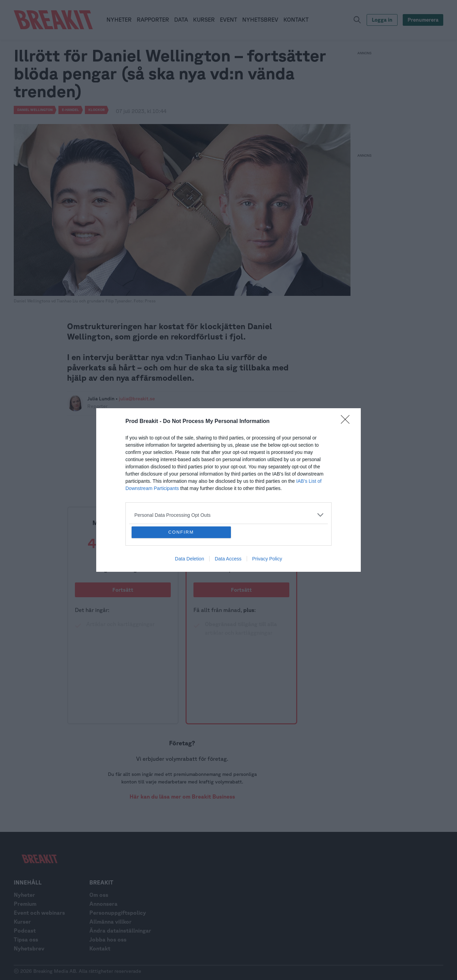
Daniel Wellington (35, 110)
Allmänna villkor (110, 922)
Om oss (99, 895)
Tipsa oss (26, 939)
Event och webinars (39, 913)
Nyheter (24, 895)
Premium (25, 904)
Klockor (97, 110)
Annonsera (103, 904)
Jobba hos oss (108, 939)
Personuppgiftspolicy (118, 913)
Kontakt (100, 948)
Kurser (22, 922)
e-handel (70, 110)
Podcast (25, 931)
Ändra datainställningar (120, 931)
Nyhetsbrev (29, 948)
